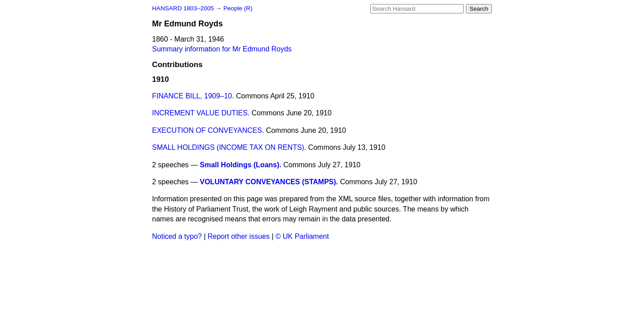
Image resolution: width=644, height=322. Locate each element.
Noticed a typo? (177, 236)
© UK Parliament (302, 236)
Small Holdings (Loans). (241, 165)
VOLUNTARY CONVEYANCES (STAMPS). (269, 182)
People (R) (238, 8)
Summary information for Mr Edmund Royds (222, 49)
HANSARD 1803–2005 (183, 8)
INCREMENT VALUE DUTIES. (201, 113)
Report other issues (239, 236)
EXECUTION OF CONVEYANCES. (208, 130)
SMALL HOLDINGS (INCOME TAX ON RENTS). (229, 147)
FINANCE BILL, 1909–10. (193, 96)
